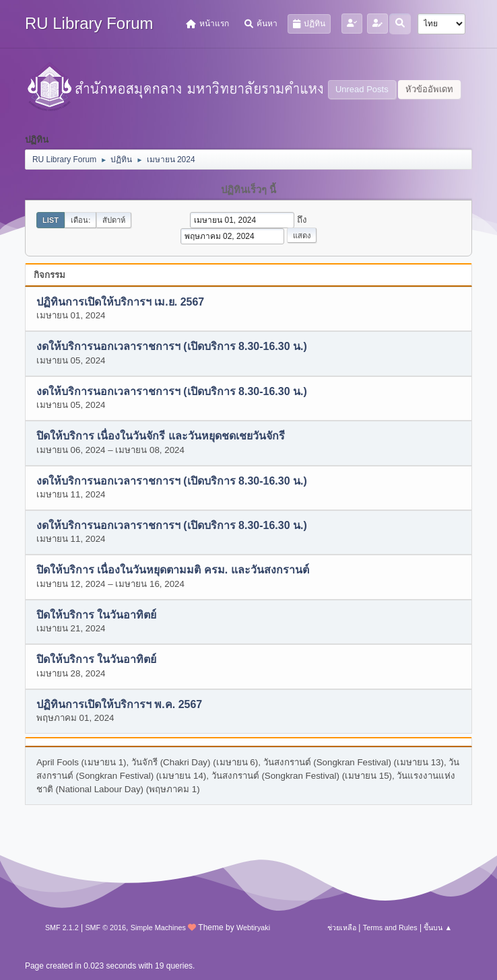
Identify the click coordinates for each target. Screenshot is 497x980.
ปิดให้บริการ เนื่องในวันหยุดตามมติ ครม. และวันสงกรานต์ (173, 570)
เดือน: (80, 220)
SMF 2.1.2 (62, 928)
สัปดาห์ (114, 220)
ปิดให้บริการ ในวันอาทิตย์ (96, 615)
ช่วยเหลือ (342, 928)
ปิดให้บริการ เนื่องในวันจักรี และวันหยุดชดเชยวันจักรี (161, 436)
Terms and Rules (390, 928)
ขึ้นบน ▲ (438, 928)
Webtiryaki (253, 928)
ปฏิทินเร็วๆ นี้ (249, 190)
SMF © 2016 (105, 928)
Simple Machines (158, 928)
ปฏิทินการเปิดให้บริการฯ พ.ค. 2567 (119, 704)
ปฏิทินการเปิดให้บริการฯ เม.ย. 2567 (120, 302)
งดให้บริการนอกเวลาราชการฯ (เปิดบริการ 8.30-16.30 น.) (172, 347)
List (51, 220)
